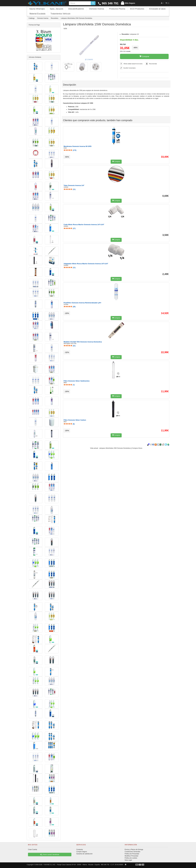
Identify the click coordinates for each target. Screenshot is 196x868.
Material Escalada (37, 14)
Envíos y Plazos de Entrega (134, 850)
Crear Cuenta (32, 850)
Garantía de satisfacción (84, 854)
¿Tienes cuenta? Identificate (50, 855)
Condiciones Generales (132, 852)
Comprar (144, 56)
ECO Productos (137, 9)
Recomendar (153, 64)
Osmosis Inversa (97, 9)
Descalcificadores (76, 9)
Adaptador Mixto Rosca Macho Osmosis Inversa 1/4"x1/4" (86, 264)
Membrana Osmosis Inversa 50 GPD (78, 146)
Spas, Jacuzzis (57, 9)
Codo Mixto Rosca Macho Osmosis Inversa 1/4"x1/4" (84, 225)
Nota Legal (128, 860)
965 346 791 (108, 3)
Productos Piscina (117, 9)
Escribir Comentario (130, 68)
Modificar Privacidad (131, 856)
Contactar (80, 850)
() (70, 150)
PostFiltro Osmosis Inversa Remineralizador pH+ (82, 303)
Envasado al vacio (157, 9)
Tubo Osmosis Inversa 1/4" (74, 185)
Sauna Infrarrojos (37, 9)
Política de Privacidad (132, 854)
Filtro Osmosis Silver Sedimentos (77, 381)
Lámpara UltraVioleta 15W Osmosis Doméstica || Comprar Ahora (121, 448)
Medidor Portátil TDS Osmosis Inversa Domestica (83, 342)
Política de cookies (131, 858)
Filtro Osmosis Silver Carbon (75, 420)
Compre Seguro (82, 852)
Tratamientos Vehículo (60, 14)
